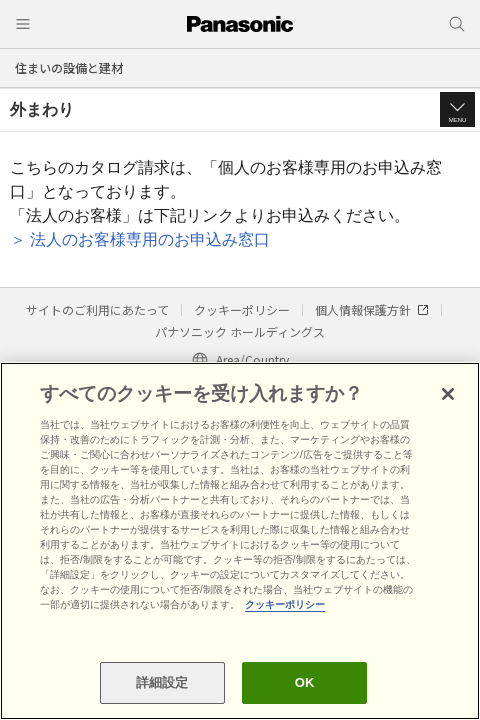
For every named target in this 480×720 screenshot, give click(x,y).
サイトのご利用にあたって (97, 309)
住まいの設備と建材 (69, 67)
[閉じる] (448, 394)
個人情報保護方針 (372, 309)
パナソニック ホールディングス (240, 331)
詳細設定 (162, 682)
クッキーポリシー (242, 309)
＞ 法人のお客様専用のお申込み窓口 (140, 239)
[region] (240, 541)
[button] (457, 109)
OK (305, 682)
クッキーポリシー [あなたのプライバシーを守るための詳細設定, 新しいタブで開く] (285, 604)
